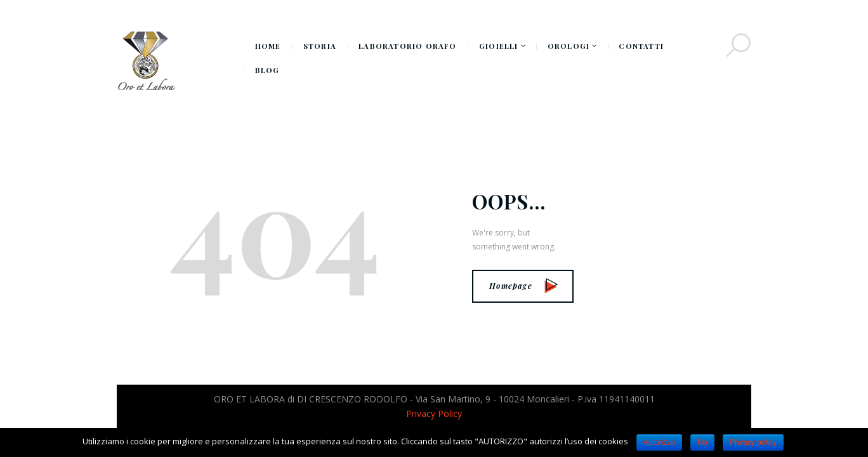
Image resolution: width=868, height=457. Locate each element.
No (702, 442)
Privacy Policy (434, 414)
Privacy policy (753, 442)
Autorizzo (659, 442)
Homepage (523, 286)
